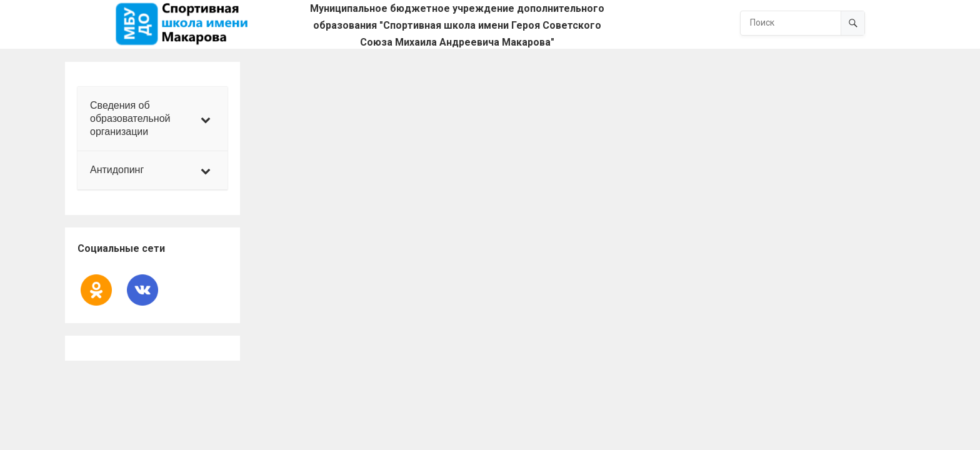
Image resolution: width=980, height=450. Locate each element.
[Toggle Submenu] (206, 119)
